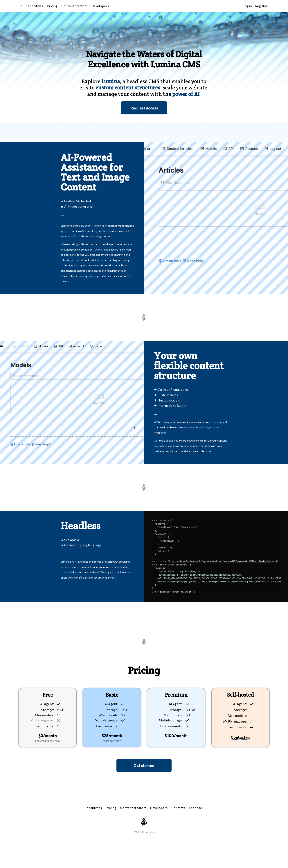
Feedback (196, 808)
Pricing (52, 6)
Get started (144, 765)
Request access (144, 108)
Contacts (178, 808)
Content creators (74, 6)
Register (261, 6)
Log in (247, 6)
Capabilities (34, 6)
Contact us (240, 737)
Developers (100, 6)
